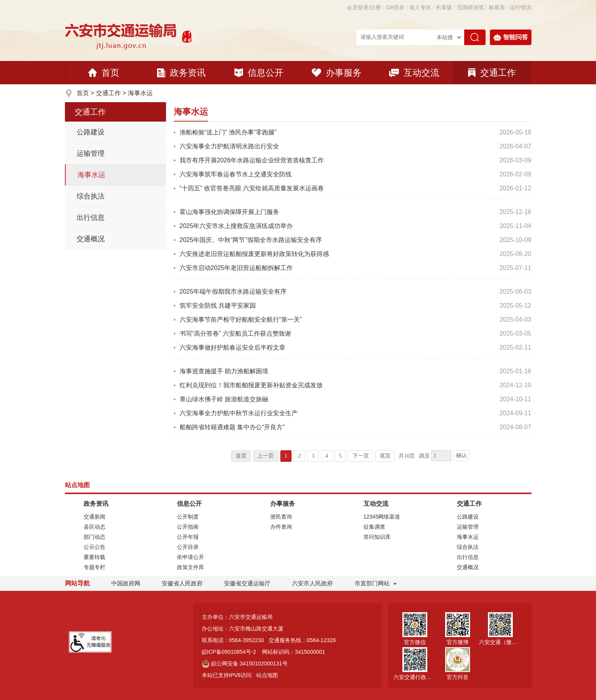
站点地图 (267, 675)
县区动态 (94, 527)
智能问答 (511, 37)
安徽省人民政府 (182, 583)
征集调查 (374, 527)
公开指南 (188, 527)
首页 (104, 73)
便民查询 (281, 517)
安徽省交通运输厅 (247, 583)
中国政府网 (126, 583)
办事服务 (337, 73)
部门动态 (94, 537)
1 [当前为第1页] (286, 456)
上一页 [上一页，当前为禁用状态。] (266, 456)
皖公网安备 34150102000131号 (245, 663)
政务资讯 (181, 73)
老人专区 (420, 7)
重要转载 (94, 557)
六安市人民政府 (312, 583)
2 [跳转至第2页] (300, 456)
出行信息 (91, 218)
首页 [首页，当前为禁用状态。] (241, 456)
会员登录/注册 (364, 7)
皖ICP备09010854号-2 (229, 652)
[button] (444, 7)
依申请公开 (191, 557)
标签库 (497, 7)
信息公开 (259, 73)
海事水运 (140, 93)
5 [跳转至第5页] (340, 456)
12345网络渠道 (382, 517)
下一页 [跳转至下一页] (361, 456)
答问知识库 (377, 537)
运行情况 (521, 7)
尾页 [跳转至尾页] (385, 456)
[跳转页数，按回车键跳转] (441, 456)
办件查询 (281, 527)
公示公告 (94, 547)
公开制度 (188, 517)
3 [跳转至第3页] (313, 456)
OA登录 (395, 7)
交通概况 (91, 239)
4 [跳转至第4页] (327, 456)
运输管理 (91, 153)
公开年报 (188, 537)
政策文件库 (191, 567)
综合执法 (91, 196)
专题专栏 (94, 567)
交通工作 (492, 73)
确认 (461, 455)
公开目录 (188, 547)
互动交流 (414, 73)
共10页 (407, 456)
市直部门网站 (376, 583)
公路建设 (91, 132)
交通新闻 (94, 517)
